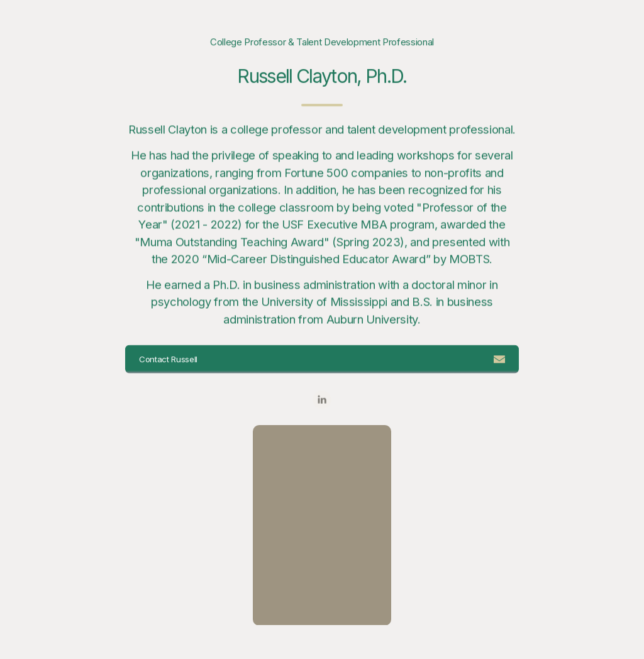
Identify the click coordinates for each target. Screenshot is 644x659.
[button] (322, 359)
